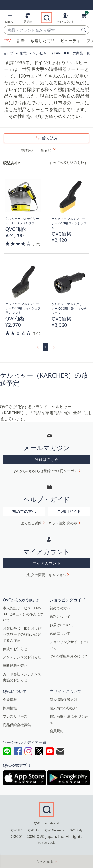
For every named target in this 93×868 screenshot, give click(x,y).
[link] (37, 347)
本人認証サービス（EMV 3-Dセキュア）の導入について (23, 614)
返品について (60, 633)
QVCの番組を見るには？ (69, 656)
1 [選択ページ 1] (45, 347)
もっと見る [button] (45, 861)
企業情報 (10, 699)
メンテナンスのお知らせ (22, 657)
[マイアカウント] (65, 19)
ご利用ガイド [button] (69, 511)
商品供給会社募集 (17, 725)
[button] (9, 19)
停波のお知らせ (15, 649)
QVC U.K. (34, 830)
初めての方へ (60, 608)
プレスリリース (15, 716)
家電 (23, 53)
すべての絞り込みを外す (68, 163)
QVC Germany (55, 830)
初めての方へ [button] (24, 511)
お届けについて (62, 625)
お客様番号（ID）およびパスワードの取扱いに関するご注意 (22, 634)
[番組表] (28, 19)
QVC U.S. (17, 830)
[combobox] (42, 30)
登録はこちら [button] (47, 459)
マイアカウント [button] (47, 563)
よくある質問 (31, 523)
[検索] (84, 30)
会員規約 (57, 731)
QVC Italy (76, 830)
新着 (21, 41)
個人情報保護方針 (63, 699)
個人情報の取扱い (63, 708)
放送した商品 (43, 41)
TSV (7, 41)
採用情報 (10, 708)
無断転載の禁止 (15, 666)
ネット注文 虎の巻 (63, 523)
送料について (60, 616)
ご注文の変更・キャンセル (45, 575)
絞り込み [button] (50, 138)
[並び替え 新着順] (55, 150)
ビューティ (70, 41)
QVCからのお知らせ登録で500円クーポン (45, 471)
